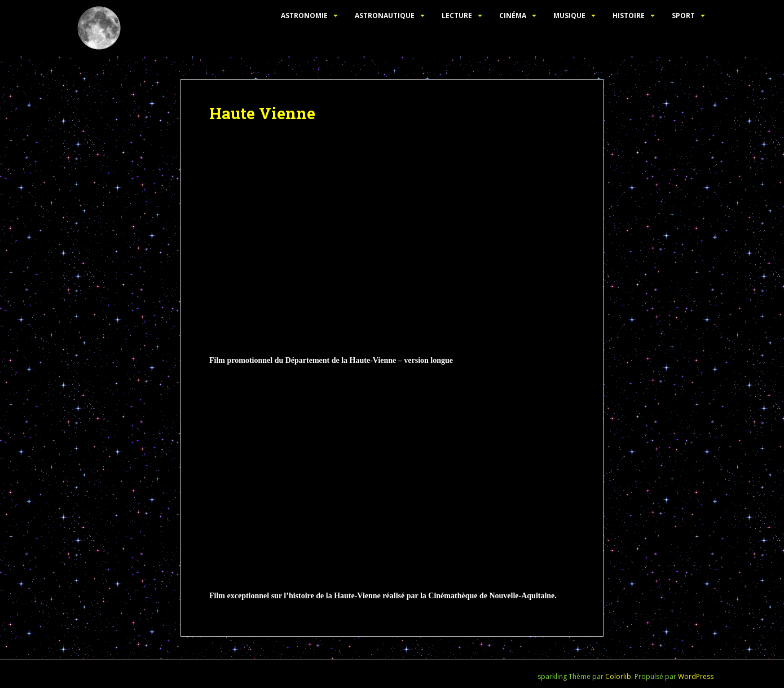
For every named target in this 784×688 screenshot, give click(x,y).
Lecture (457, 16)
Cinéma (513, 16)
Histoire (629, 16)
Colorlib (618, 676)
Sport (683, 16)
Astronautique (385, 16)
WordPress (696, 676)
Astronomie (304, 16)
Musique (569, 16)
